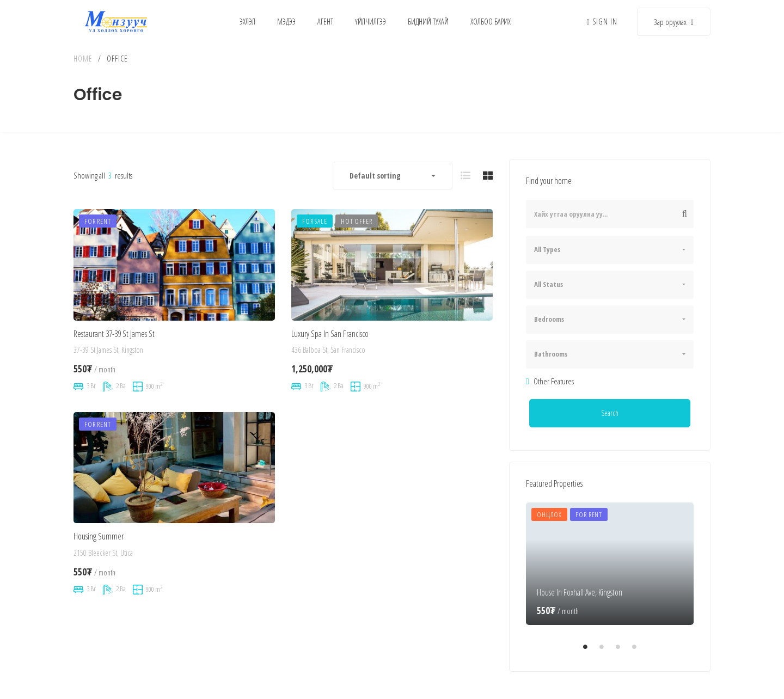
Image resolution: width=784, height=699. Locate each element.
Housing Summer (99, 555)
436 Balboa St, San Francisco (328, 361)
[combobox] (393, 176)
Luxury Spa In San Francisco (330, 345)
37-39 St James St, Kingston (108, 353)
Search (610, 413)
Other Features (550, 381)
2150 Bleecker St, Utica (103, 571)
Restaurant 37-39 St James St (114, 337)
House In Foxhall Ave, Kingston (580, 592)
